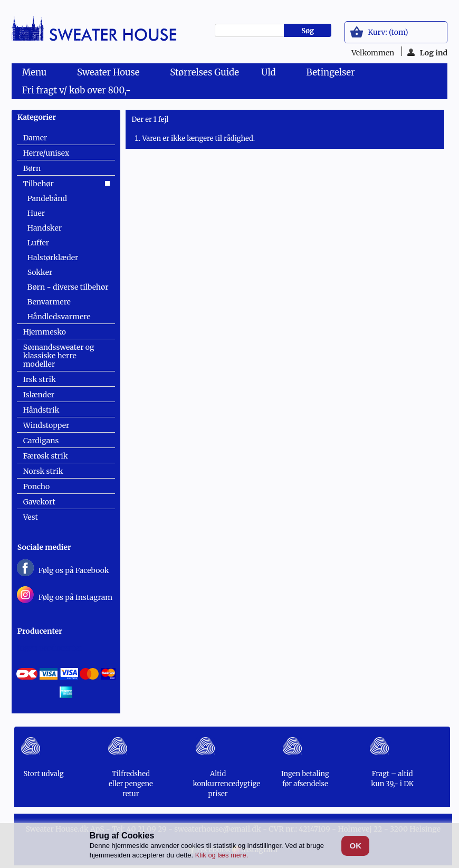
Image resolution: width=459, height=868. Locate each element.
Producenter (40, 631)
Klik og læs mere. (222, 855)
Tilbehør (39, 184)
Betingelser (331, 72)
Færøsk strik (46, 456)
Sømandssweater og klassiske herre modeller (59, 356)
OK (356, 846)
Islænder (39, 395)
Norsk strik (43, 471)
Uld (270, 74)
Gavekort (39, 502)
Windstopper (46, 425)
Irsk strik (40, 379)
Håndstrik (41, 410)
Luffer (38, 243)
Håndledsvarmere (59, 317)
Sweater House (110, 74)
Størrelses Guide (204, 72)
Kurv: (388, 32)
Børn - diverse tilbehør (68, 287)
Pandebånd (47, 198)
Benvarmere (49, 302)
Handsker (45, 228)
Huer (36, 213)
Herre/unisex (46, 153)
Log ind (428, 52)
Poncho (36, 487)
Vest (31, 517)
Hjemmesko (45, 332)
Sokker (40, 272)
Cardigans (41, 441)
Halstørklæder (53, 257)
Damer (35, 138)
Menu (36, 74)
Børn (32, 168)
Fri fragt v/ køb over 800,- (77, 90)
